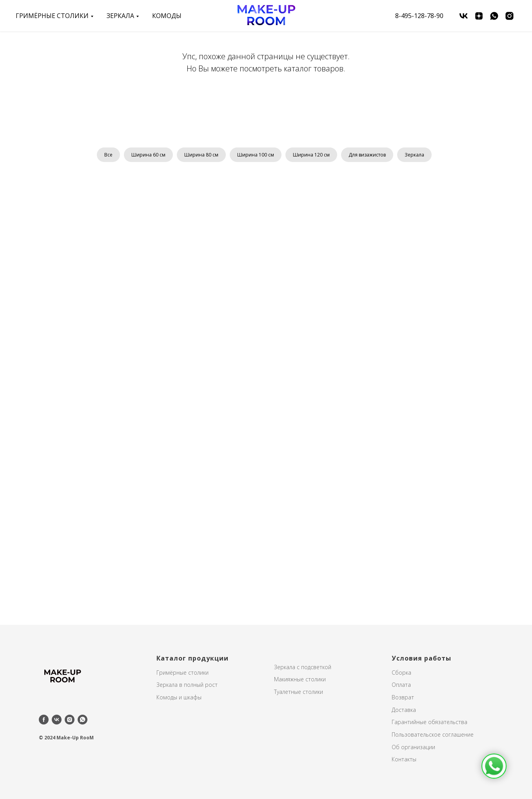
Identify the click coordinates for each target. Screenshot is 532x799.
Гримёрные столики (52, 16)
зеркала (120, 16)
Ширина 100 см (256, 155)
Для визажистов (367, 155)
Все (108, 155)
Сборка (401, 673)
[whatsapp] (494, 16)
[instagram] (509, 16)
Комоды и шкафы (179, 697)
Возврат (403, 697)
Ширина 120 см (311, 155)
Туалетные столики (299, 692)
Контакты (404, 759)
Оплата (401, 685)
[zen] (479, 16)
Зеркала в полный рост (187, 685)
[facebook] (44, 720)
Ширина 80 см (201, 155)
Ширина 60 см (148, 155)
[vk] (464, 16)
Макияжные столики (300, 679)
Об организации (413, 747)
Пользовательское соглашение (433, 734)
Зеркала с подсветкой (303, 667)
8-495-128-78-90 (419, 16)
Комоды (167, 16)
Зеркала (414, 155)
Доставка (404, 710)
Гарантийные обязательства (429, 722)
